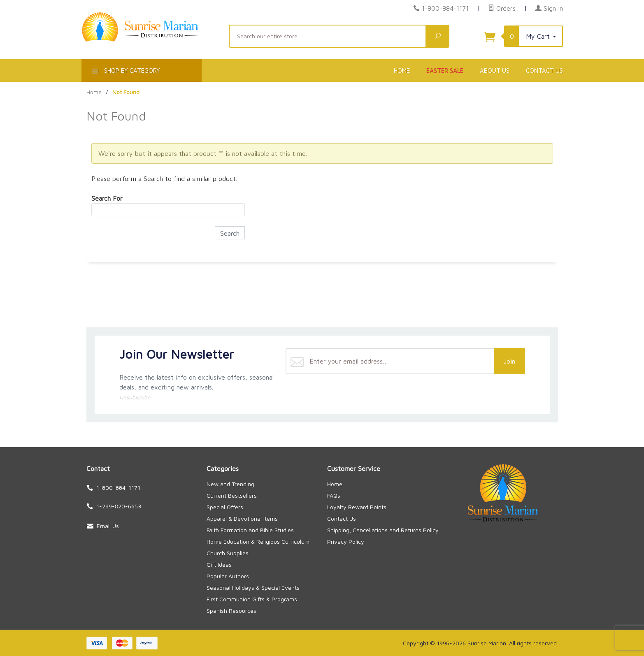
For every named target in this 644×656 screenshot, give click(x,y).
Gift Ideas (219, 564)
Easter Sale (445, 71)
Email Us (108, 526)
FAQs (334, 495)
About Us (495, 71)
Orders (502, 8)
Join (509, 361)
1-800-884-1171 (445, 8)
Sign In (549, 8)
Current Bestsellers (232, 495)
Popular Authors (228, 576)
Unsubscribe (135, 397)
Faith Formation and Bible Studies (250, 530)
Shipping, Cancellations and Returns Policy (383, 530)
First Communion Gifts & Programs (252, 599)
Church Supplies (228, 553)
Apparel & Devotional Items (242, 518)
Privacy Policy (346, 541)
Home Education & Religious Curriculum (258, 541)
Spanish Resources (231, 611)
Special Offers (225, 507)
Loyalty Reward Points (357, 507)
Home (402, 71)
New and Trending (230, 484)
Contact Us (544, 71)
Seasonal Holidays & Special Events (253, 588)
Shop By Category (125, 72)
